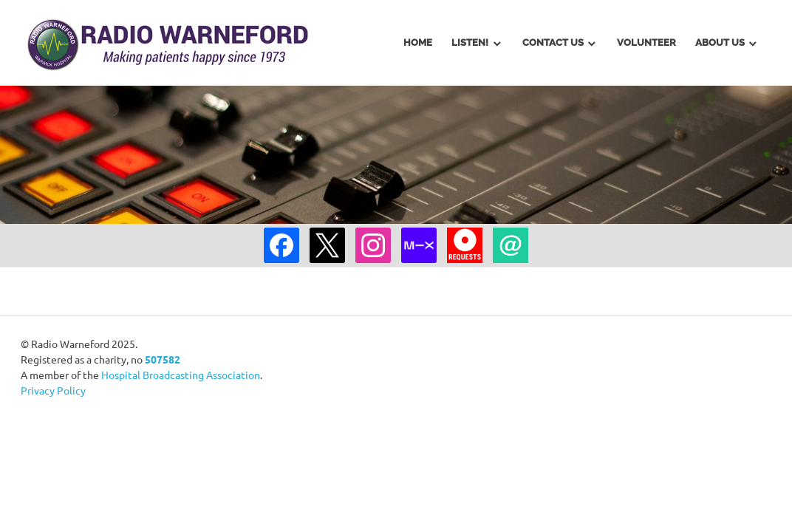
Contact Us (553, 42)
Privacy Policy (53, 390)
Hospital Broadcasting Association (181, 375)
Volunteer (646, 42)
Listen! (470, 42)
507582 (163, 359)
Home (418, 42)
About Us (720, 42)
